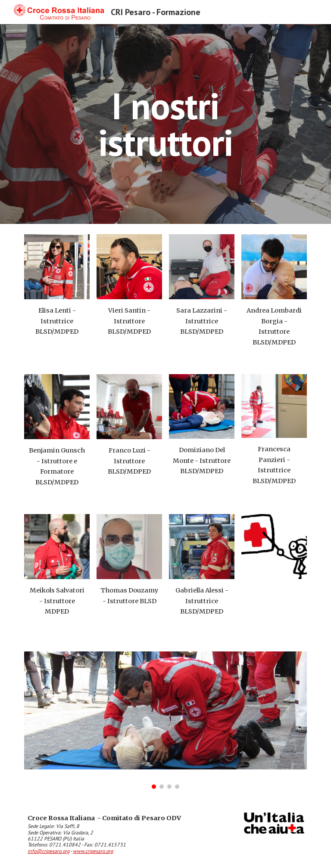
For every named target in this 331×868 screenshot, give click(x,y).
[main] (165, 124)
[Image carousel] (165, 720)
